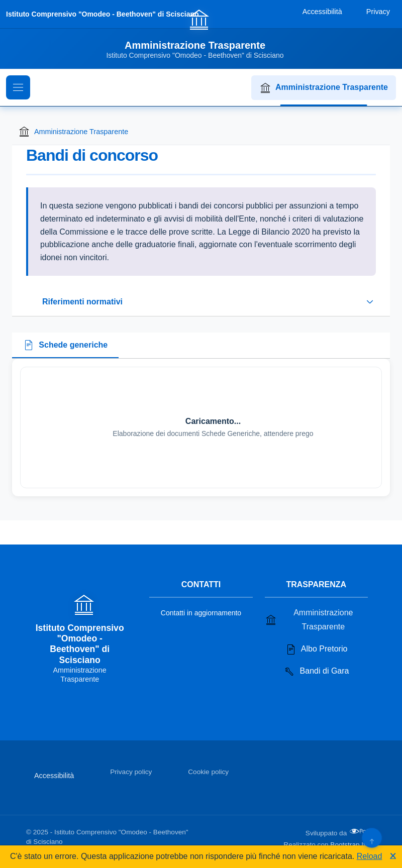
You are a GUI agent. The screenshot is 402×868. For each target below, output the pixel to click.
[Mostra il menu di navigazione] (18, 87)
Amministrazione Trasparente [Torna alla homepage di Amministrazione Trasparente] (73, 132)
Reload (370, 856)
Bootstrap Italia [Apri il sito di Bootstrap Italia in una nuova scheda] (353, 845)
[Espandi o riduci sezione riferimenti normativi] (201, 302)
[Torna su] (372, 838)
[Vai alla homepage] (201, 34)
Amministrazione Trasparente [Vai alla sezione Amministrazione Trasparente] (309, 620)
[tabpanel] (201, 427)
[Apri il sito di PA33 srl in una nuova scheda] (362, 831)
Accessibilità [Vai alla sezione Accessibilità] (54, 776)
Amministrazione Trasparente (324, 88)
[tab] (65, 346)
